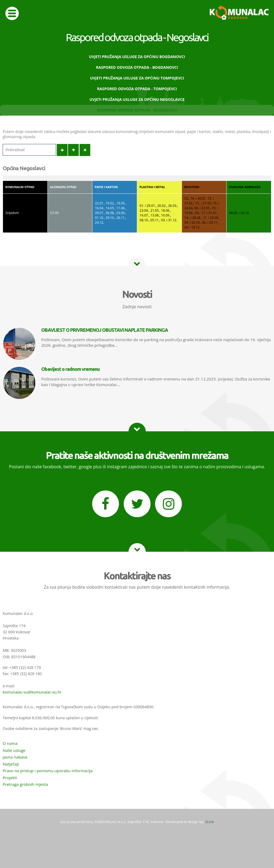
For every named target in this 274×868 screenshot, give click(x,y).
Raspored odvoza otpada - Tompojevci (137, 89)
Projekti (10, 778)
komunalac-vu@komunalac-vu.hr (32, 692)
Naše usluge (14, 750)
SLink (209, 822)
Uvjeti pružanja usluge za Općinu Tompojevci (137, 78)
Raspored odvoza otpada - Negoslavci (137, 110)
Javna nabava (15, 757)
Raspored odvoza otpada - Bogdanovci (137, 67)
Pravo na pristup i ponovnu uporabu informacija (48, 771)
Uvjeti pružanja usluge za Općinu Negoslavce (137, 99)
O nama (10, 743)
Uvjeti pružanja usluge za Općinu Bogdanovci (137, 57)
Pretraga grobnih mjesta (25, 784)
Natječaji (11, 764)
